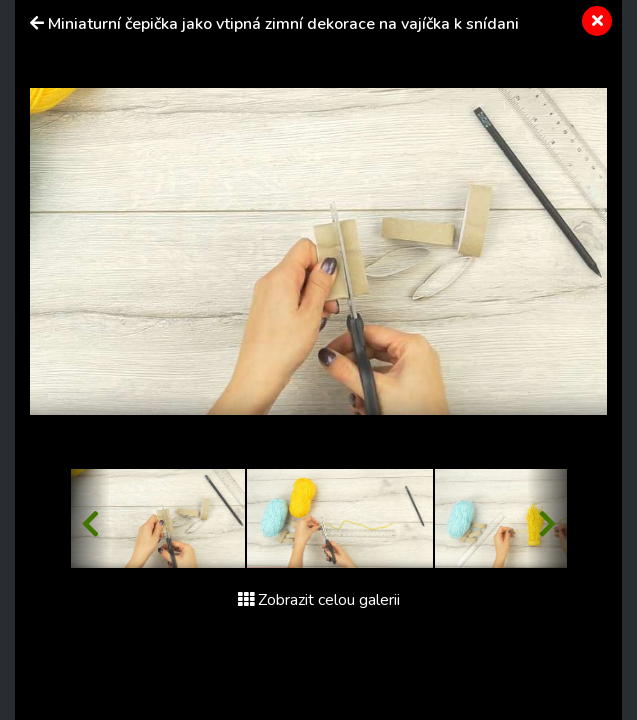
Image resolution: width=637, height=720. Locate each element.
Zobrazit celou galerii (319, 600)
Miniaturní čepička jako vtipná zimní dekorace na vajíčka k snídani (283, 24)
